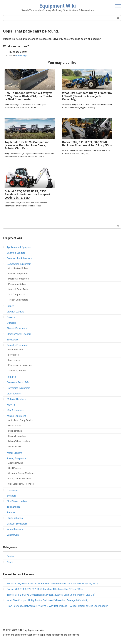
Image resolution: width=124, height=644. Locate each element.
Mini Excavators (15, 410)
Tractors (11, 512)
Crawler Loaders (16, 312)
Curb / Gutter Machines (20, 479)
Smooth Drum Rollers (19, 289)
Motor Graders (14, 453)
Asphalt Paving (16, 463)
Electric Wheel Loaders (19, 334)
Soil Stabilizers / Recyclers (21, 484)
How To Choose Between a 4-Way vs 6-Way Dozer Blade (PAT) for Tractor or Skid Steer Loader (29, 96)
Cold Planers (14, 468)
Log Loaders (14, 360)
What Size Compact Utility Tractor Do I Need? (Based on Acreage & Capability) (87, 96)
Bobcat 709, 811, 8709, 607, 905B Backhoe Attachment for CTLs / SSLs (87, 144)
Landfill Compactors (18, 274)
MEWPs (11, 405)
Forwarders (14, 355)
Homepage (21, 56)
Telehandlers (14, 507)
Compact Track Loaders (19, 258)
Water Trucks (15, 447)
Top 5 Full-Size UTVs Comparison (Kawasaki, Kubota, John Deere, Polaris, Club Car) (27, 145)
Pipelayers (13, 490)
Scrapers (12, 496)
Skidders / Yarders (17, 371)
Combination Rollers (18, 268)
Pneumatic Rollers (17, 284)
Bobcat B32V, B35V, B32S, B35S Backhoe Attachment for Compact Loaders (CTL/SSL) (27, 194)
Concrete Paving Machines (21, 473)
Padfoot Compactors (19, 279)
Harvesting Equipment (18, 388)
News (10, 562)
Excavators (13, 340)
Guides (11, 557)
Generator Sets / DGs (18, 382)
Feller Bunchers (16, 350)
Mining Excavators (17, 436)
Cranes (11, 306)
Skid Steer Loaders (17, 501)
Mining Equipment (16, 416)
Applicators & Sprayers (19, 247)
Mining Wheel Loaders (19, 441)
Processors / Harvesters (20, 365)
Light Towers (14, 394)
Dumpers (12, 323)
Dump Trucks (15, 426)
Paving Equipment (16, 458)
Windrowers (13, 535)
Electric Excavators (17, 328)
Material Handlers (16, 399)
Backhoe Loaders (16, 253)
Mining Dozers (15, 431)
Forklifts (11, 377)
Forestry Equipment (17, 345)
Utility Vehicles (15, 518)
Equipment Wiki (58, 6)
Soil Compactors (17, 295)
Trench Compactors (18, 300)
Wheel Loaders (15, 529)
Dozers (11, 317)
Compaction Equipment (19, 264)
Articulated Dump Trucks (20, 420)
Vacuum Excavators (17, 524)
